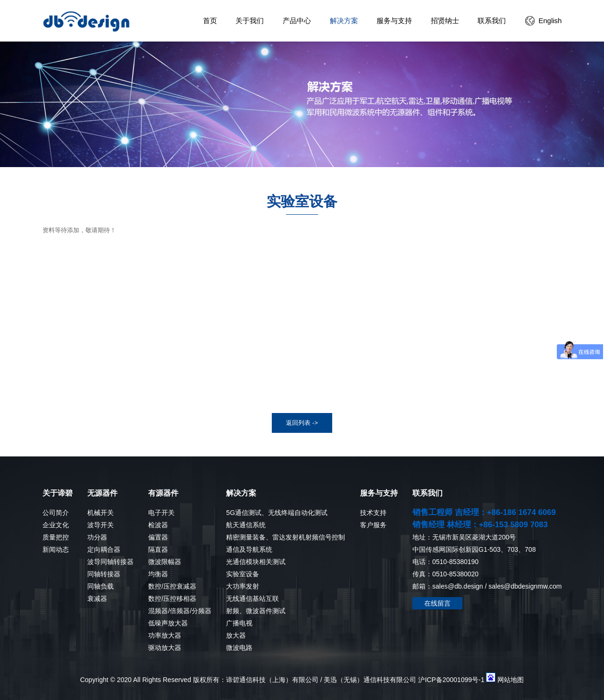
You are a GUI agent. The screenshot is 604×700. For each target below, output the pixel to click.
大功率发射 (243, 586)
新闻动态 (56, 549)
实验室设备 (243, 574)
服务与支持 (394, 21)
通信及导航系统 (249, 549)
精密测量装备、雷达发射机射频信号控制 (285, 537)
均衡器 (158, 574)
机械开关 (101, 513)
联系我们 (492, 21)
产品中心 (297, 21)
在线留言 (437, 603)
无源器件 (102, 493)
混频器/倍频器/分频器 (180, 611)
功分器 (97, 537)
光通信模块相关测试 (256, 562)
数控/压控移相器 (172, 599)
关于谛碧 (58, 493)
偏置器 (158, 537)
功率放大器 (165, 635)
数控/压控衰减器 (172, 586)
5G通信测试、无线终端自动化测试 (277, 513)
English (550, 21)
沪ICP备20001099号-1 (451, 680)
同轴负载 (101, 586)
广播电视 (239, 623)
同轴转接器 (104, 574)
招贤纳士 (445, 21)
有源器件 (163, 493)
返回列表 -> (302, 423)
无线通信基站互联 (252, 599)
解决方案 (344, 21)
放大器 (236, 635)
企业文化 (56, 525)
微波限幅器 (165, 562)
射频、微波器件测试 (256, 611)
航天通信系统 (246, 525)
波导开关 (101, 525)
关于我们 (250, 21)
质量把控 (56, 537)
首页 (210, 21)
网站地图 (511, 680)
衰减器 (97, 599)
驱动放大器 (165, 648)
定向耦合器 (104, 549)
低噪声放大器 (168, 623)
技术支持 (373, 513)
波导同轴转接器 (110, 562)
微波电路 (239, 648)
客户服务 (373, 525)
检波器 (158, 525)
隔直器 (158, 549)
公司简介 (56, 513)
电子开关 (161, 513)
